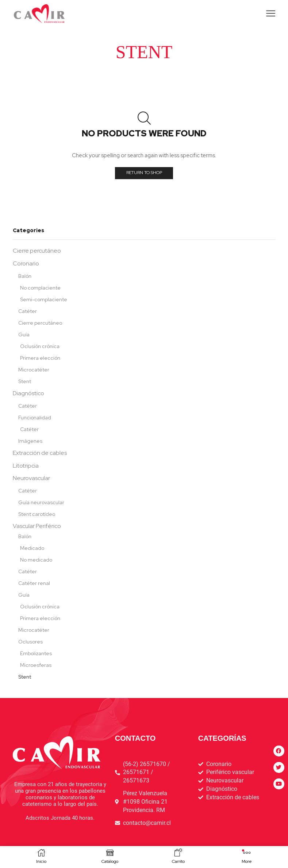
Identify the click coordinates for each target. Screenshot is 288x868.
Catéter (28, 311)
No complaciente (40, 288)
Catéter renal (34, 583)
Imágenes (30, 441)
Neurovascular (31, 478)
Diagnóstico (28, 393)
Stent (25, 381)
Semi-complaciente (44, 299)
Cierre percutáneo (37, 251)
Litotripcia (26, 466)
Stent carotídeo (37, 514)
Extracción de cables (40, 453)
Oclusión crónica (40, 346)
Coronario (26, 263)
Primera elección (40, 358)
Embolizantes (36, 653)
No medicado (36, 560)
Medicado (32, 548)
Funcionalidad (35, 418)
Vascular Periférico (37, 526)
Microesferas (36, 665)
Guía (24, 335)
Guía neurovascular (41, 502)
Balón (25, 276)
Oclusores (30, 642)
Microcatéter (34, 370)
